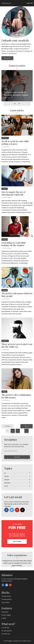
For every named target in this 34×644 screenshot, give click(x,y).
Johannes (6, 3)
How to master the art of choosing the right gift (13, 193)
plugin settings (17, 565)
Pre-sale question (7, 631)
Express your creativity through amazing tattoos (16, 94)
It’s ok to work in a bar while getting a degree (15, 143)
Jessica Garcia (7, 400)
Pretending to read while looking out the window (14, 244)
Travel (6, 486)
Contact (4, 618)
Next (26, 426)
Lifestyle (5, 189)
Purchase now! (6, 634)
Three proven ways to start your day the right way (17, 345)
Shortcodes (5, 612)
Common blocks (6, 596)
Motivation (5, 138)
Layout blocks (6, 602)
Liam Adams (6, 147)
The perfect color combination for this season (16, 396)
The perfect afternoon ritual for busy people (17, 295)
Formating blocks (7, 599)
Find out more (7, 58)
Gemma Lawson (7, 197)
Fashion (4, 392)
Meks (11, 641)
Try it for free (5, 628)
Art (6, 89)
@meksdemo (20, 555)
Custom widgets (6, 615)
